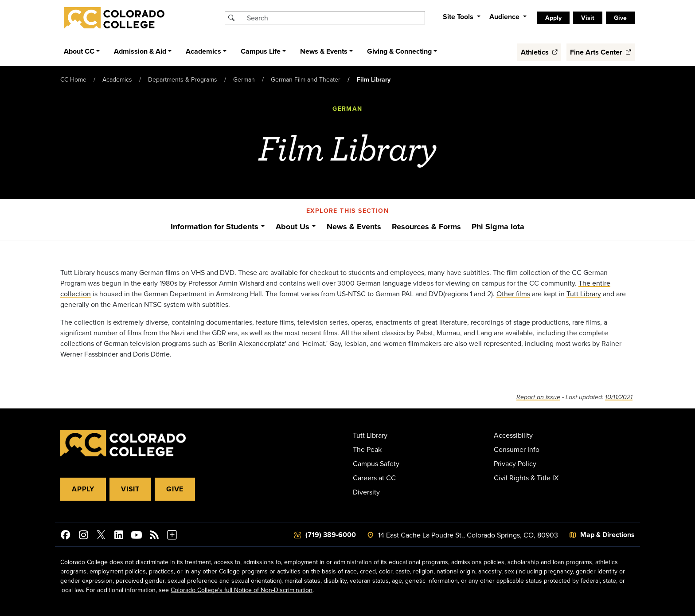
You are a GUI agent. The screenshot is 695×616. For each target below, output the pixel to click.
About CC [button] (79, 51)
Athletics (539, 52)
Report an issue (538, 397)
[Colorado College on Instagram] (83, 536)
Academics (117, 79)
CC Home (73, 79)
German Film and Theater (306, 79)
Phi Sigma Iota (498, 227)
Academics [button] (203, 51)
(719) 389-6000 (331, 535)
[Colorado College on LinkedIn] (119, 536)
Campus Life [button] (261, 51)
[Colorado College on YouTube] (137, 536)
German (244, 79)
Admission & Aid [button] (140, 51)
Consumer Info (517, 449)
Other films (513, 294)
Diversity (366, 492)
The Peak (367, 449)
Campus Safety (376, 463)
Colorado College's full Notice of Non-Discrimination (242, 590)
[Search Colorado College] (335, 18)
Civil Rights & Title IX (526, 478)
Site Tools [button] (459, 17)
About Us (293, 227)
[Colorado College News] (154, 536)
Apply (553, 18)
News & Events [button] (324, 51)
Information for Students (215, 227)
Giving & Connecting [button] (399, 51)
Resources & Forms (426, 227)
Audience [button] (505, 17)
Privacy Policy (515, 463)
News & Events (354, 227)
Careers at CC (374, 478)
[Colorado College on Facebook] (66, 536)
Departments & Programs (183, 79)
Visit (588, 18)
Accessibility (513, 435)
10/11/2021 (619, 397)
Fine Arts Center (601, 52)
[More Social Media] (172, 536)
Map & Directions (607, 535)
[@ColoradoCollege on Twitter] (101, 536)
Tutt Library (584, 294)
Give (620, 18)
